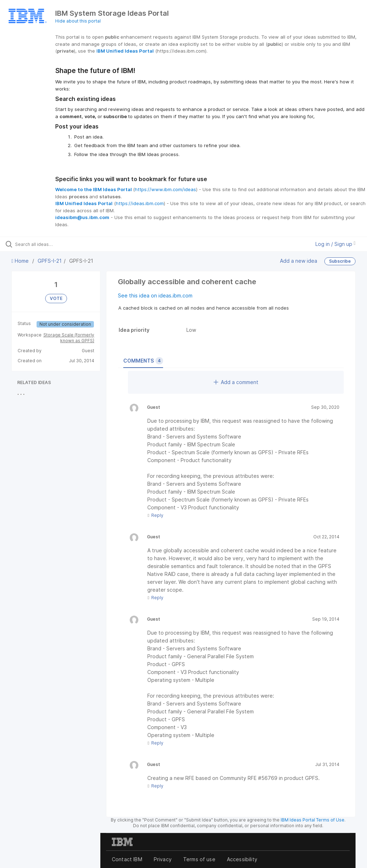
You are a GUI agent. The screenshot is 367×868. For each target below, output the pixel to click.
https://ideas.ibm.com (140, 203)
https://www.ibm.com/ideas (165, 189)
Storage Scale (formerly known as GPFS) (69, 338)
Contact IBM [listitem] (127, 859)
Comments (143, 361)
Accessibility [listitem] (242, 859)
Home (21, 261)
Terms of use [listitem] (199, 859)
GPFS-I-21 (50, 261)
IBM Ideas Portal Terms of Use (313, 820)
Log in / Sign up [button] (335, 244)
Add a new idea (299, 261)
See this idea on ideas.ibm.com (155, 295)
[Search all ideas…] (48, 244)
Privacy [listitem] (163, 859)
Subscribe (340, 261)
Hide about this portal (78, 21)
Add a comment (236, 382)
